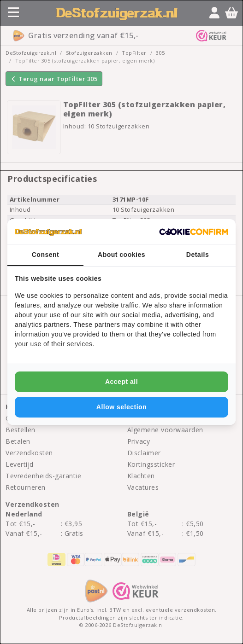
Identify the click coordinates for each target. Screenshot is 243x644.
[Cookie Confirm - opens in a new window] (194, 232)
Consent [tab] (46, 255)
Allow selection (121, 407)
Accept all (121, 382)
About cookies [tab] (121, 255)
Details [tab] (198, 255)
